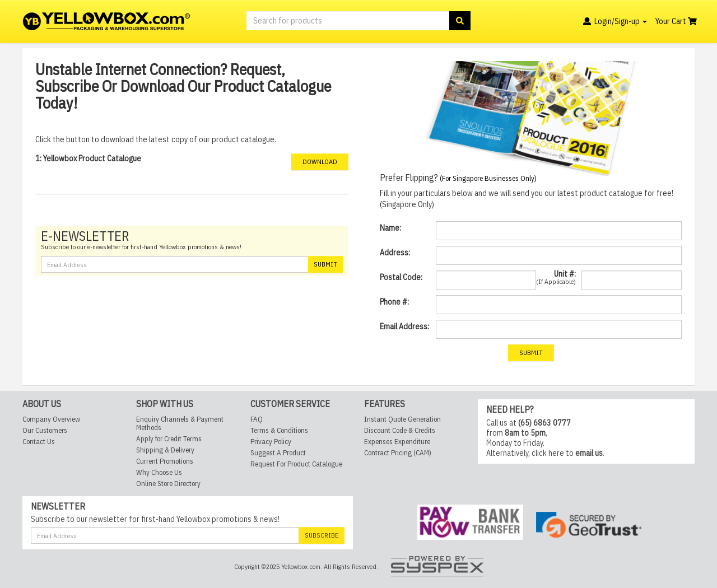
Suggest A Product (278, 453)
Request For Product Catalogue (296, 464)
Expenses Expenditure (397, 442)
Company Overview (51, 419)
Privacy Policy (271, 442)
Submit (325, 264)
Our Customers (45, 430)
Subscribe (322, 535)
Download (320, 162)
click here (548, 453)
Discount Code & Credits (400, 430)
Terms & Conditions (279, 430)
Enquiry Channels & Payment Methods (180, 423)
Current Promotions (165, 461)
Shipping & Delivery (165, 450)
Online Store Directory (168, 484)
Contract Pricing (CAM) (398, 453)
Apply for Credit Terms (169, 439)
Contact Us (39, 442)
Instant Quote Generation (402, 419)
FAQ (257, 419)
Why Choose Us (159, 472)
